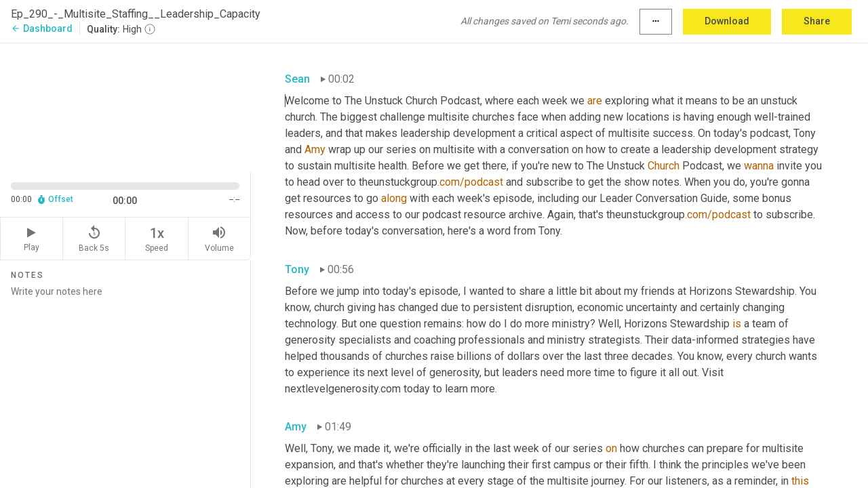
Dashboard (42, 28)
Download (727, 21)
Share (817, 21)
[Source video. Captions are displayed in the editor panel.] (125, 106)
